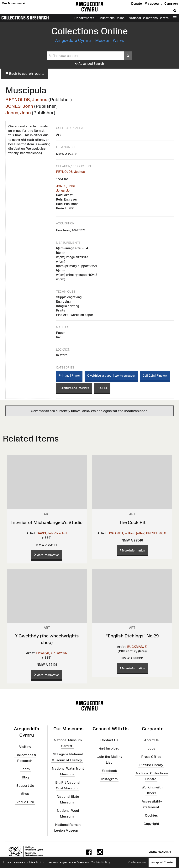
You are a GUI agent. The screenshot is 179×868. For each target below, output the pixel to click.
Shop (25, 794)
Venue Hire (25, 802)
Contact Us (109, 740)
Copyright (151, 824)
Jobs (151, 748)
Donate (137, 3)
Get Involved (109, 748)
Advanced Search (89, 64)
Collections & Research (25, 18)
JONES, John (19, 106)
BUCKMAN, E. (137, 647)
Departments (84, 18)
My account (153, 3)
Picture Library (151, 765)
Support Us (25, 785)
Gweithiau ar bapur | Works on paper (111, 376)
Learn (25, 769)
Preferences (137, 862)
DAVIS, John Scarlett (52, 533)
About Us (151, 740)
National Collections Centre (149, 18)
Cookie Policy (100, 862)
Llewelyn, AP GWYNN (52, 653)
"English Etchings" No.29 (132, 636)
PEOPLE (102, 388)
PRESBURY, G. (157, 533)
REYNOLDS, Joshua (26, 99)
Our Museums (14, 3)
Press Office (151, 757)
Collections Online (111, 18)
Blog (25, 777)
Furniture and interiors (74, 388)
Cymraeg (171, 3)
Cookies (151, 815)
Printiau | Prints (69, 376)
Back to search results (25, 74)
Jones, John (18, 113)
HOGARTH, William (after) (126, 533)
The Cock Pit (132, 522)
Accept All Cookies (162, 862)
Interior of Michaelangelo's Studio (47, 522)
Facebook (109, 771)
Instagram (109, 779)
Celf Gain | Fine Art (155, 376)
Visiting (25, 747)
